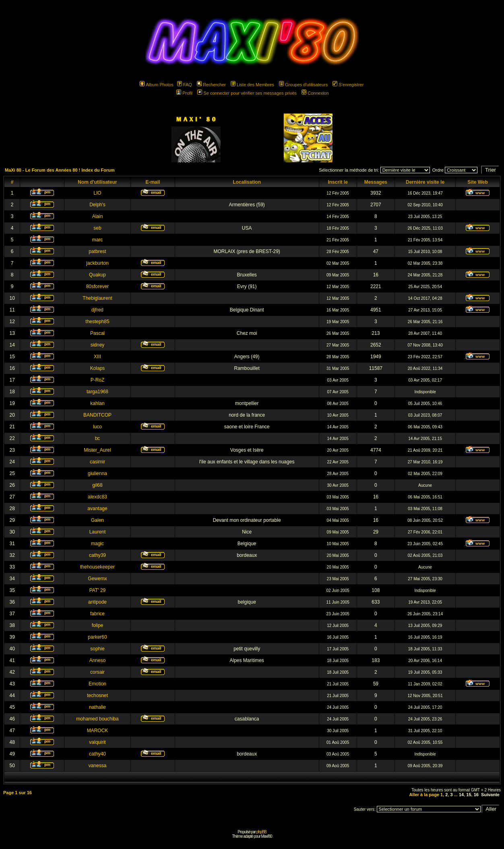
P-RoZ (98, 380)
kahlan (97, 403)
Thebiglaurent (97, 298)
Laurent (98, 532)
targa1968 (97, 392)
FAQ (185, 85)
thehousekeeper (97, 567)
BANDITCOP (97, 415)
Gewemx (97, 579)
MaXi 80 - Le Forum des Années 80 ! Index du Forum (60, 170)
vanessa (98, 766)
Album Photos (156, 85)
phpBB (261, 832)
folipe (98, 625)
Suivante (490, 795)
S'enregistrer (348, 85)
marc (98, 240)
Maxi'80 (266, 836)
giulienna (97, 473)
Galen (97, 520)
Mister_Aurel (97, 450)
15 (469, 795)
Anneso (98, 660)
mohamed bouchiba (97, 719)
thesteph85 (97, 322)
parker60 (97, 637)
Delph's (97, 205)
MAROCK (98, 731)
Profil (184, 93)
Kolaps (98, 368)
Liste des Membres (252, 85)
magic (97, 544)
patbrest (97, 251)
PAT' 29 (98, 590)
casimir (97, 462)
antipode (97, 602)
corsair (97, 672)
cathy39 (97, 555)
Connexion (315, 93)
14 (461, 795)
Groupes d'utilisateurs (303, 85)
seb (97, 228)
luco (97, 427)
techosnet (97, 695)
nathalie (97, 707)
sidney (98, 345)
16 (476, 795)
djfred (97, 310)
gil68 (97, 485)
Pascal (97, 333)
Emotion (97, 684)
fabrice (97, 614)
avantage (97, 509)
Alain (98, 216)
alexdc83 (97, 497)
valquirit (97, 742)
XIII (97, 357)
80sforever (98, 286)
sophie (97, 649)
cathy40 (97, 754)
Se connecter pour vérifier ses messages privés (247, 93)
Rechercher (211, 85)
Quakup (97, 275)
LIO (97, 193)
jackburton (97, 263)
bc (98, 438)
